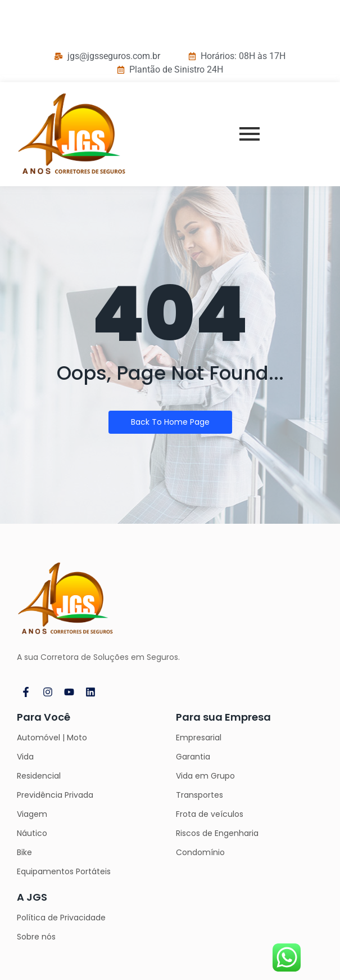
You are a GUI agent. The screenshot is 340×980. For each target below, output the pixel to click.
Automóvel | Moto (52, 738)
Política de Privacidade (61, 918)
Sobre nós (36, 937)
